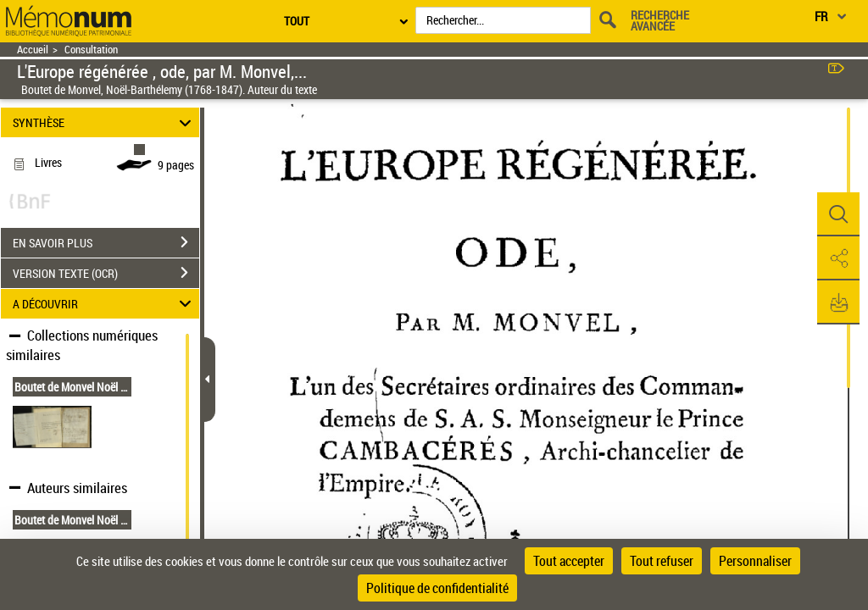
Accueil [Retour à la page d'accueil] (33, 50)
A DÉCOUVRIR (105, 304)
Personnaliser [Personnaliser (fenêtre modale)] (755, 561)
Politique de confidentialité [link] (437, 588)
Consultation (91, 50)
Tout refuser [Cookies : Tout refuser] (662, 561)
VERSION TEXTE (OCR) (106, 273)
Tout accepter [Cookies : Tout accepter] (569, 561)
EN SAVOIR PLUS (106, 242)
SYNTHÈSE (105, 122)
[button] (838, 214)
